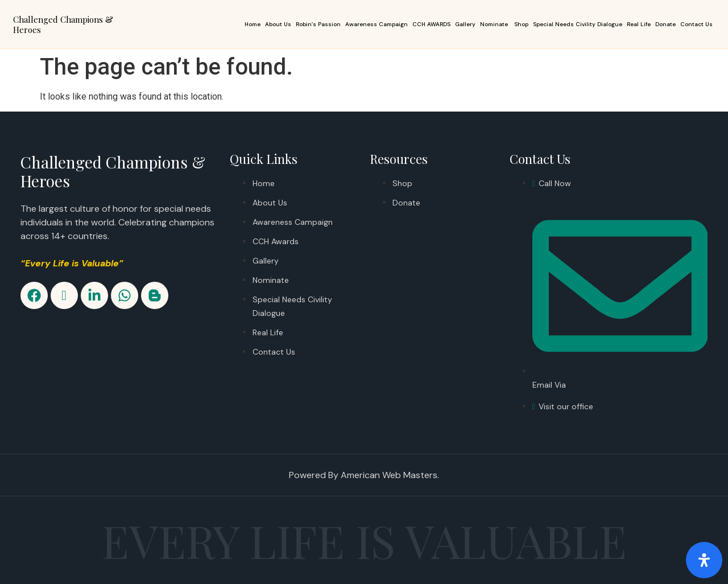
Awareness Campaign (377, 24)
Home (253, 24)
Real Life (639, 24)
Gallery (465, 24)
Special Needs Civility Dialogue (578, 24)
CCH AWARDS (431, 24)
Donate (665, 24)
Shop (521, 24)
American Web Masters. (390, 475)
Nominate (495, 24)
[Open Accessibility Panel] (704, 560)
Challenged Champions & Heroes (63, 24)
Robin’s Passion (318, 24)
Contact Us (696, 24)
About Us (278, 24)
